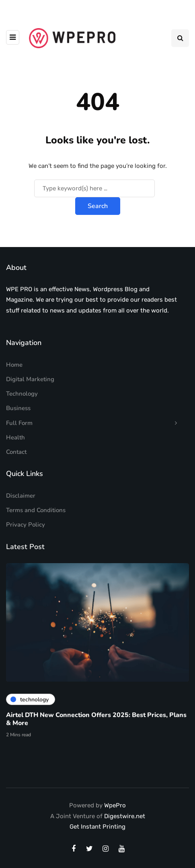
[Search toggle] (180, 38)
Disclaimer (21, 496)
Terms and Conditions (36, 510)
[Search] (94, 188)
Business (18, 408)
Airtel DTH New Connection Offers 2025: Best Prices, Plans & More (96, 722)
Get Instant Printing (97, 827)
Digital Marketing (30, 379)
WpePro (115, 805)
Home (14, 365)
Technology (22, 394)
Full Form (19, 423)
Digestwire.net (125, 816)
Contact (16, 452)
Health (15, 437)
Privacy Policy (26, 525)
